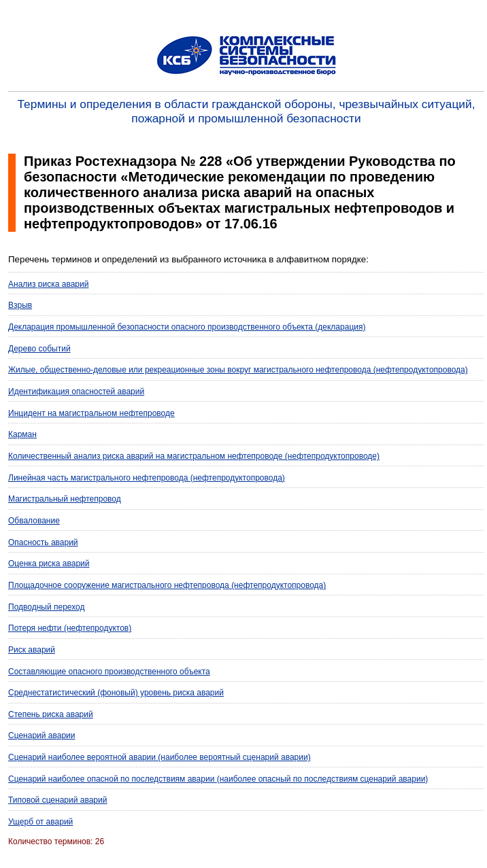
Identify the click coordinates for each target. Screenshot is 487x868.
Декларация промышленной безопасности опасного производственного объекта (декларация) (187, 327)
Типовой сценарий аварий (57, 800)
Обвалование (34, 521)
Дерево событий (39, 349)
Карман (22, 434)
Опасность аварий (43, 542)
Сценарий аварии (41, 735)
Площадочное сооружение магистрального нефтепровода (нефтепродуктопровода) (167, 585)
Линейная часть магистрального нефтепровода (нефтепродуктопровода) (147, 478)
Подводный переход (47, 607)
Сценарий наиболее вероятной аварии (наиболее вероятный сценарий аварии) (159, 757)
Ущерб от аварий (40, 822)
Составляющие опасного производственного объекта (109, 672)
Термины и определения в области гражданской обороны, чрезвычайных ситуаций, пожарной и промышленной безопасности (247, 111)
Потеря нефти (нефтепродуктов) (70, 628)
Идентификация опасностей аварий (76, 392)
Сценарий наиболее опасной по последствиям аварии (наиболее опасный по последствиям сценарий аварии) (218, 779)
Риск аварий (32, 650)
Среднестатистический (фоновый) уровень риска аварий (116, 693)
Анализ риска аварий (48, 284)
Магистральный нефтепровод (65, 499)
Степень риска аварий (51, 714)
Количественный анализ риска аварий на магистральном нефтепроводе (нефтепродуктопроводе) (194, 456)
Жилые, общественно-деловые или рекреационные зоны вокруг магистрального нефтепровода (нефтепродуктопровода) (238, 370)
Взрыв (20, 305)
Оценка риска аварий (49, 563)
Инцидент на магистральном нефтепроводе (91, 413)
